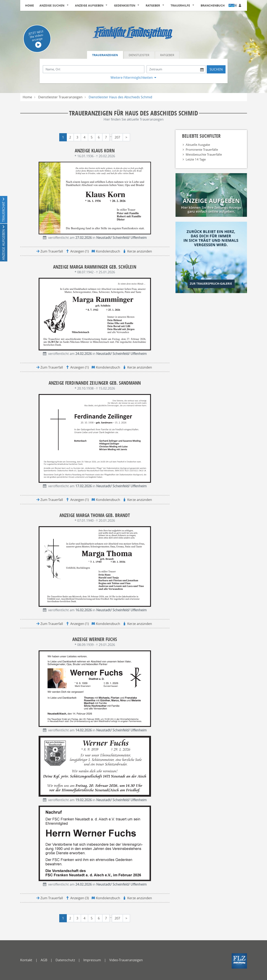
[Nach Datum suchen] (176, 69)
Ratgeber (153, 5)
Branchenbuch (213, 5)
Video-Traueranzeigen (126, 960)
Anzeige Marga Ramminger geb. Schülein (95, 267)
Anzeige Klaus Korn (95, 151)
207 (117, 137)
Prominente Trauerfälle (202, 149)
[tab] (105, 55)
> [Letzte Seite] (126, 137)
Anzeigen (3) (80, 898)
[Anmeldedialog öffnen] (240, 5)
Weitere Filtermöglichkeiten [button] (132, 78)
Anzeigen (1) (80, 251)
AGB (44, 960)
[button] (68, 6)
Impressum (92, 960)
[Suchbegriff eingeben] (94, 69)
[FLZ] (239, 961)
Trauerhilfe (180, 5)
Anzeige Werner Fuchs (95, 639)
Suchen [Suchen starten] (216, 69)
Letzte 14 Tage (196, 159)
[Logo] (134, 32)
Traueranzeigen (105, 55)
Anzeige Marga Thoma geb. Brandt (95, 515)
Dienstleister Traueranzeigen (60, 97)
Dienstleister (139, 55)
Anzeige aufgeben (89, 5)
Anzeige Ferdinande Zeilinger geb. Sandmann (95, 383)
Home (30, 5)
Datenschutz (65, 960)
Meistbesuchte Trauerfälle (204, 154)
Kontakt (26, 960)
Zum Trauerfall (52, 251)
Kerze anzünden (140, 251)
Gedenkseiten (125, 5)
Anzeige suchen (52, 5)
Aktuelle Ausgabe (198, 145)
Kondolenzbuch (108, 251)
